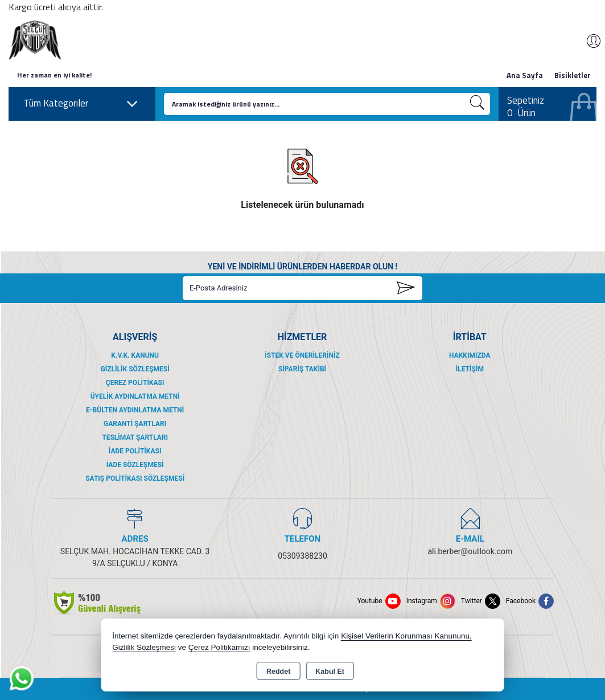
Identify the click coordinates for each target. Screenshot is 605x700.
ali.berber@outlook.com (470, 551)
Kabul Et (330, 672)
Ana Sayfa (525, 75)
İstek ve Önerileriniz (302, 355)
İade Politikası (135, 451)
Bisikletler (573, 75)
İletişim (470, 369)
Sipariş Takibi (302, 369)
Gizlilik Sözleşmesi (135, 369)
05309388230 (302, 556)
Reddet (278, 672)
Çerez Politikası (135, 383)
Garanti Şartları (135, 424)
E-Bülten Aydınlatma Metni (135, 410)
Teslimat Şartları (135, 437)
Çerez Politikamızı (219, 647)
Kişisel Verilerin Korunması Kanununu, (406, 636)
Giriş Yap (588, 41)
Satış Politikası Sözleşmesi (135, 478)
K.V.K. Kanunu (135, 355)
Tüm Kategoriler (81, 104)
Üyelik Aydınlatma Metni (135, 396)
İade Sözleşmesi (135, 465)
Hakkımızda (470, 355)
